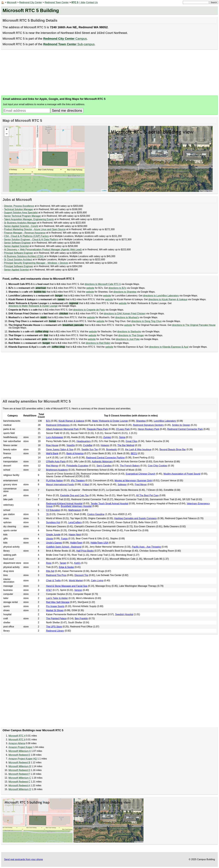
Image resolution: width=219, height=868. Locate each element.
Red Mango (52, 466)
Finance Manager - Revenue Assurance (25, 233)
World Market (76, 581)
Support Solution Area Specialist (21, 213)
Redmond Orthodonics (58, 425)
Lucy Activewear (55, 437)
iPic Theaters (78, 481)
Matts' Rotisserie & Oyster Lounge (110, 421)
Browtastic (112, 449)
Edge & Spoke (66, 567)
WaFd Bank (52, 453)
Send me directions (67, 111)
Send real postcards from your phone (23, 859)
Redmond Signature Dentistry (148, 425)
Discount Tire (81, 575)
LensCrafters (75, 522)
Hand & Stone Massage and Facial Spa (67, 586)
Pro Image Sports (55, 606)
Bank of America (75, 453)
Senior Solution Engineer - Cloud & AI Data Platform (31, 239)
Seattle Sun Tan (90, 449)
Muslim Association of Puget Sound (182, 474)
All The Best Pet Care (147, 495)
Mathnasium (75, 510)
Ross (49, 563)
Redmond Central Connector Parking (105, 458)
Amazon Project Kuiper (21, 747)
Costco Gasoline (96, 514)
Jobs (83, 2)
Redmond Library (55, 631)
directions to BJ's (117, 288)
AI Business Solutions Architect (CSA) (24, 256)
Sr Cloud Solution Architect (18, 260)
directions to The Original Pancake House (194, 325)
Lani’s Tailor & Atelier (57, 598)
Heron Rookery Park (149, 429)
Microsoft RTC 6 (17, 740)
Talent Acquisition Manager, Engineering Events (29, 219)
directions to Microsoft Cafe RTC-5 (103, 284)
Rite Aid (50, 571)
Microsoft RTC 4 (17, 736)
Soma (122, 437)
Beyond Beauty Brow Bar (173, 449)
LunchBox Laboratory (165, 421)
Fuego (64, 539)
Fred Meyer (141, 485)
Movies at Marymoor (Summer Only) (134, 481)
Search (214, 2)
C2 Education (53, 510)
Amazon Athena (17, 743)
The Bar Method (126, 445)
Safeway (122, 485)
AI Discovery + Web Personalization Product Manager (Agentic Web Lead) (43, 250)
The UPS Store (54, 627)
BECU (134, 453)
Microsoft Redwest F (19, 774)
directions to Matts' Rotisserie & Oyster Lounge (33, 306)
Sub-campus (69, 44)
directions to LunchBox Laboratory (161, 296)
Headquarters (84, 441)
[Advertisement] (90, 72)
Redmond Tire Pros (56, 575)
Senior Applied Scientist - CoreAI (21, 226)
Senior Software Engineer (17, 243)
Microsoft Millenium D (20, 789)
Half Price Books (85, 551)
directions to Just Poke (128, 339)
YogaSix (71, 445)
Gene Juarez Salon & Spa (60, 449)
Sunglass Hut (53, 522)
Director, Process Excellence (19, 206)
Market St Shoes (55, 610)
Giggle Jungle (53, 535)
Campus (65, 39)
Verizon (78, 590)
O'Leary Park (123, 429)
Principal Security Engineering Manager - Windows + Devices (36, 263)
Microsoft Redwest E (19, 755)
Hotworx (105, 445)
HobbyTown (76, 543)
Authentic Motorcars (102, 462)
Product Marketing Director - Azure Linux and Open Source (35, 229)
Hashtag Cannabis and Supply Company (135, 518)
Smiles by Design (181, 425)
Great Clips (132, 441)
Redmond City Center (31, 2)
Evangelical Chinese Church (141, 474)
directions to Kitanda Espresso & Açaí (169, 347)
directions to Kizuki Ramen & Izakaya (168, 299)
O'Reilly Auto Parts (56, 462)
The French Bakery (130, 466)
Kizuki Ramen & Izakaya (71, 421)
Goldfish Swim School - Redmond (64, 547)
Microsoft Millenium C (20, 778)
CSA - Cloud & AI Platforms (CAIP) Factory (26, 236)
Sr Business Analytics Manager (20, 223)
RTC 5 (75, 2)
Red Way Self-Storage (58, 602)
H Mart (86, 485)
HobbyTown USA (99, 543)
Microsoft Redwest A (19, 785)
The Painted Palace (56, 618)
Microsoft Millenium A (20, 751)
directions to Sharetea (125, 292)
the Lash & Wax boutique (138, 449)
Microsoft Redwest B (19, 763)
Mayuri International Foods (60, 485)
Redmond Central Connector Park (185, 429)
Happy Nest (75, 535)
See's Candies (104, 466)
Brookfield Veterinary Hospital (76, 506)
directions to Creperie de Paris (89, 310)
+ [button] (7, 130)
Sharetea (141, 421)
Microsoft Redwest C (19, 782)
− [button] (7, 134)
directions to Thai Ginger (131, 335)
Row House (52, 445)
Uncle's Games (54, 543)
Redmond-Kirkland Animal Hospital (64, 503)
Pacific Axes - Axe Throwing (146, 547)
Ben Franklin (81, 618)
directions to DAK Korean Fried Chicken (125, 314)
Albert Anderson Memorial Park (62, 429)
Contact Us (92, 2)
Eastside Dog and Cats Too (75, 495)
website (90, 288)
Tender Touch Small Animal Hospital (109, 503)
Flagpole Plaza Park (97, 429)
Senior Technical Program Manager (22, 216)
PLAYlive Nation (54, 481)
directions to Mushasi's (127, 317)
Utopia (49, 539)
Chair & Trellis (53, 581)
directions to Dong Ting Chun (146, 321)
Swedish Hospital (124, 614)
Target (63, 563)
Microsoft (12, 2)
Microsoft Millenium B (20, 766)
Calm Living (97, 581)
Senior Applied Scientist (16, 246)
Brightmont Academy (57, 470)
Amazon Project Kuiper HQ (23, 759)
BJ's (48, 421)
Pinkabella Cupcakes (77, 466)
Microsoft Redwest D (19, 770)
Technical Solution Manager (18, 209)
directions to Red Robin (98, 343)
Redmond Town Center (57, 2)
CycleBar (88, 445)
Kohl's (77, 563)
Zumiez (107, 437)
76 (47, 514)
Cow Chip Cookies (158, 466)
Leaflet (104, 191)
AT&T (49, 590)
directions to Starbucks (129, 332)
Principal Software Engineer (18, 253)
